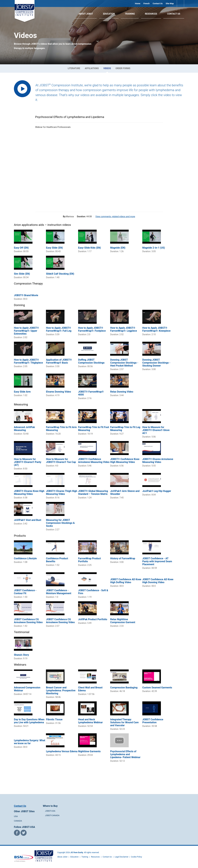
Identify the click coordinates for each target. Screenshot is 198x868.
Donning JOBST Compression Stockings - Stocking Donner (156, 363)
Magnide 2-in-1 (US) (154, 248)
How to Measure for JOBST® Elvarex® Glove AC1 (156, 430)
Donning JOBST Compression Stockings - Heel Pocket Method (124, 363)
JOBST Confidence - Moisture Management (59, 592)
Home (138, 3)
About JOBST (86, 14)
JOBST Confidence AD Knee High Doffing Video (126, 581)
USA (16, 816)
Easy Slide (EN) (54, 248)
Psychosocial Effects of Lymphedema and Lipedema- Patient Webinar (125, 754)
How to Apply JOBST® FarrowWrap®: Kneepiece (156, 329)
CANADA (18, 821)
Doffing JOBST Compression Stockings (91, 361)
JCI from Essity (77, 853)
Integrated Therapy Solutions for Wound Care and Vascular (124, 722)
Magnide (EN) (118, 248)
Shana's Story (21, 655)
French (146, 3)
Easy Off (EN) (21, 248)
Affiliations (92, 68)
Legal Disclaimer (122, 857)
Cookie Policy (136, 857)
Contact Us (158, 3)
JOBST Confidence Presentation (153, 721)
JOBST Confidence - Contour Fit (25, 592)
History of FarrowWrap (123, 558)
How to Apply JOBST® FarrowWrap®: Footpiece (92, 329)
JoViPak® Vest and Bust (28, 520)
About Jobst (62, 857)
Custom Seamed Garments (157, 688)
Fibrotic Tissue (54, 719)
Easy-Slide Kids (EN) (89, 248)
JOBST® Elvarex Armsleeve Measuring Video (158, 461)
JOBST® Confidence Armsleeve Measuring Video (94, 461)
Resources (151, 14)
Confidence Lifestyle (25, 558)
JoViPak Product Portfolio (93, 619)
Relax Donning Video (122, 392)
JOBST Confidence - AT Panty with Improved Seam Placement (157, 561)
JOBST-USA (50, 811)
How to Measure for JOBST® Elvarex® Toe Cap (61, 461)
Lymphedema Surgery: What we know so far (30, 742)
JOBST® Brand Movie (26, 295)
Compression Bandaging (124, 688)
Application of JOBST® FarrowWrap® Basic (59, 361)
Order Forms (123, 68)
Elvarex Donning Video (58, 392)
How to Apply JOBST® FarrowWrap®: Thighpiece (28, 361)
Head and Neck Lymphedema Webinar (90, 721)
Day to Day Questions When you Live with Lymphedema (29, 721)
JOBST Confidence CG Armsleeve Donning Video (28, 621)
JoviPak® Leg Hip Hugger (157, 491)
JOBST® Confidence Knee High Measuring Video (125, 461)
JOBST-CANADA (52, 815)
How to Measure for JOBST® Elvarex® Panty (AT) (28, 462)
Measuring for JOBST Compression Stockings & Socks (60, 523)
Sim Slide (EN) (22, 274)
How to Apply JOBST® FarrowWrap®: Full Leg (59, 329)
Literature (74, 68)
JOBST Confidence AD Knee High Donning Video (158, 581)
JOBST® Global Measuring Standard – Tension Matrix (93, 493)
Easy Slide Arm (22, 392)
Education (109, 14)
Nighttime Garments (89, 751)
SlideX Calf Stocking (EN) (60, 274)
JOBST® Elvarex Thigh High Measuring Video (61, 493)
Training (130, 14)
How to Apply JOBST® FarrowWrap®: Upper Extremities (26, 331)
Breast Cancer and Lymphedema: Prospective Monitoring (61, 690)
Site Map (170, 3)
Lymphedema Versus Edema (62, 751)
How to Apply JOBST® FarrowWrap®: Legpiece (124, 329)
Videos (107, 68)
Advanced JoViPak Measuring (24, 429)
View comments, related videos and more (115, 216)
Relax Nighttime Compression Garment (123, 621)
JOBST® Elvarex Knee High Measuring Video (29, 493)
